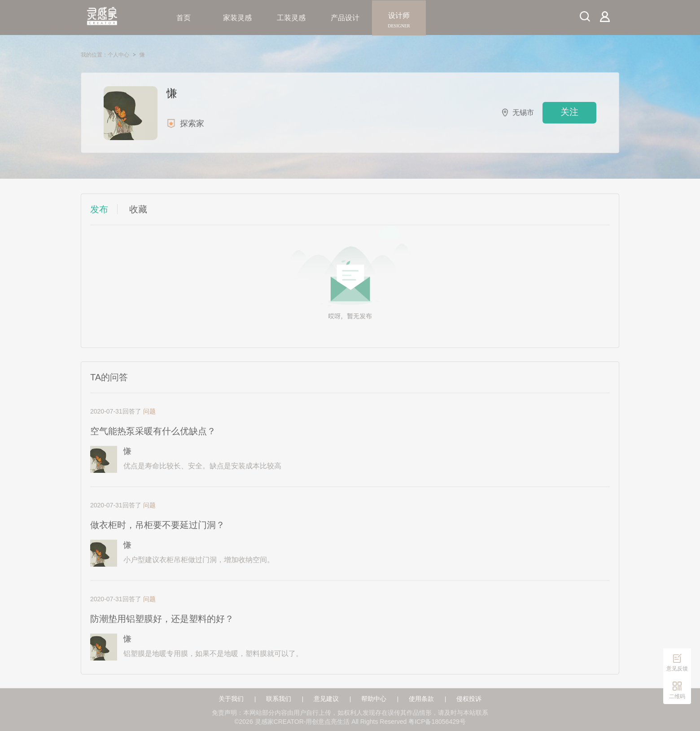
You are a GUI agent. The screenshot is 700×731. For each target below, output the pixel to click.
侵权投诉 (469, 699)
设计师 (399, 18)
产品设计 (345, 18)
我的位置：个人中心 (105, 55)
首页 (184, 18)
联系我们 (279, 699)
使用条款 (421, 699)
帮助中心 (374, 699)
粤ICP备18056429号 (437, 722)
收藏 (138, 209)
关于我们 (231, 699)
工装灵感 (291, 18)
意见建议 (326, 699)
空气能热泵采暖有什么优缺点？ (153, 431)
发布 (99, 209)
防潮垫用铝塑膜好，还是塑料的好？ (162, 619)
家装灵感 (237, 18)
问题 (149, 411)
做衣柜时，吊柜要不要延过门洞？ (157, 525)
